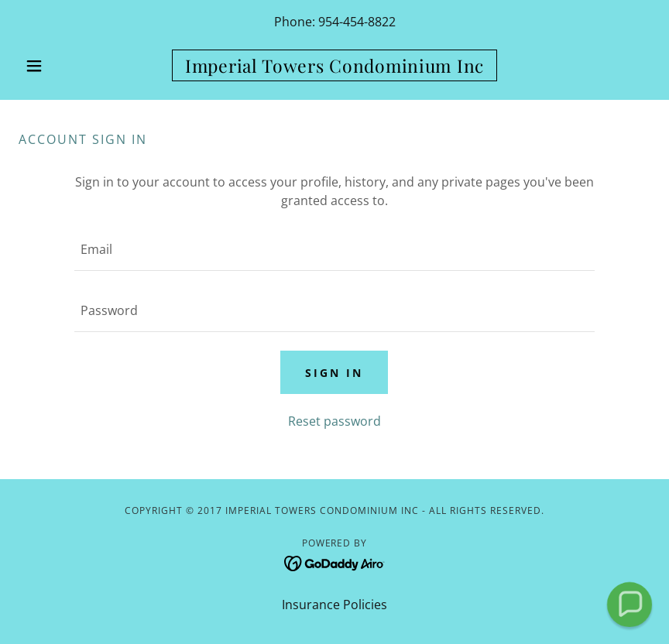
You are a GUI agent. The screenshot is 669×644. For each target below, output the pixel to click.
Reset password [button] (334, 421)
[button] (66, 66)
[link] (334, 68)
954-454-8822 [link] (357, 22)
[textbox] (334, 250)
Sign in (334, 373)
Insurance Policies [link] (334, 605)
